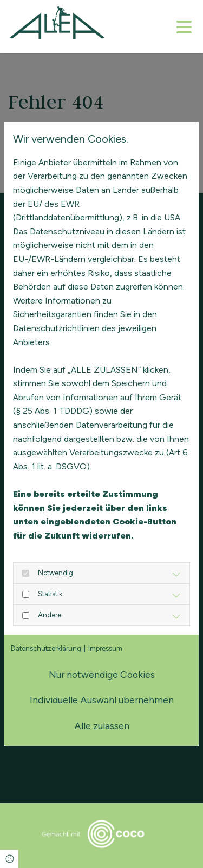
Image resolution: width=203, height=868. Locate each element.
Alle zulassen (102, 726)
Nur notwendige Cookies (102, 674)
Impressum (105, 648)
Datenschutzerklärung (46, 648)
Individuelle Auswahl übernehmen (102, 700)
